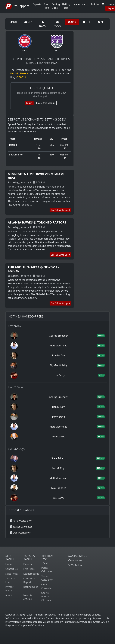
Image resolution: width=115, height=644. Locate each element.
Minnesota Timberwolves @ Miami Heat (36, 176)
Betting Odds (31, 587)
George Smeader (58, 336)
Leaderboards (81, 4)
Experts (37, 4)
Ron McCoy (59, 355)
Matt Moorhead (58, 346)
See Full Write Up (60, 210)
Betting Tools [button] (66, 6)
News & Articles (28, 597)
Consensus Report (29, 580)
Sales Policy (12, 574)
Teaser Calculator (22, 527)
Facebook (75, 561)
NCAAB (57, 24)
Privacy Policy (9, 589)
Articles (95, 4)
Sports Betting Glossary (46, 596)
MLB (28, 22)
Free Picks (29, 569)
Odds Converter (22, 533)
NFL (14, 22)
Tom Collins (58, 437)
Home (9, 564)
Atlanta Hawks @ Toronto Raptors (37, 222)
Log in (29, 103)
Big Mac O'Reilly (58, 365)
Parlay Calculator (22, 521)
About (9, 595)
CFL (101, 22)
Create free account (46, 103)
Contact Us (11, 569)
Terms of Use (10, 580)
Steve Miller (58, 458)
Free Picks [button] (46, 6)
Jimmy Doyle (58, 417)
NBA (72, 22)
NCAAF (43, 24)
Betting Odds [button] (56, 6)
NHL (87, 22)
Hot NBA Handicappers (26, 316)
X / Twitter (75, 565)
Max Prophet (58, 488)
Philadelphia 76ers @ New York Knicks (34, 269)
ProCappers (17, 6)
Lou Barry (59, 375)
